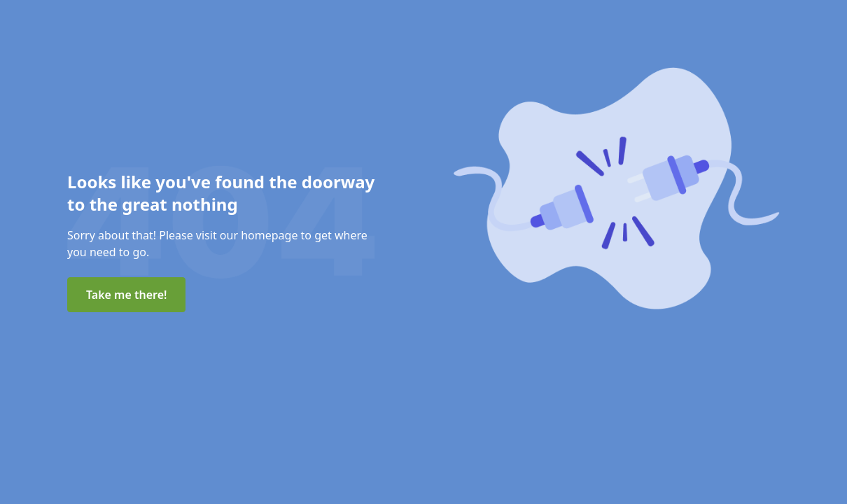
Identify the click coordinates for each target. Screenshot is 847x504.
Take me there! (126, 295)
